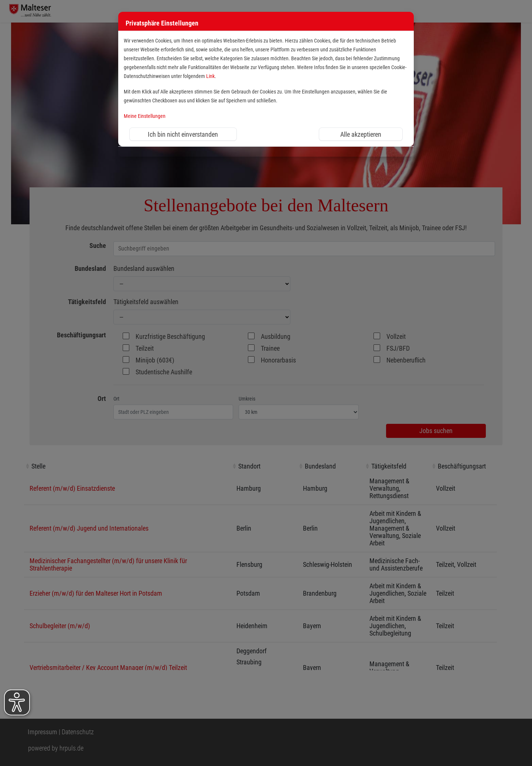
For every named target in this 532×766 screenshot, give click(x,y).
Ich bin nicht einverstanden (183, 134)
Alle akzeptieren (361, 134)
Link (210, 76)
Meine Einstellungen (145, 116)
